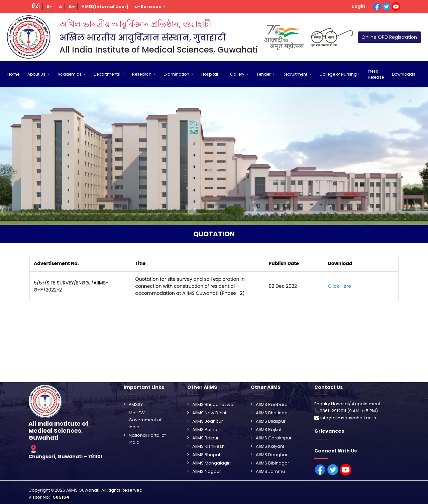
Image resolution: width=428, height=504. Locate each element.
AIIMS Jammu (270, 471)
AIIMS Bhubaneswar (214, 404)
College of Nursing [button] (338, 74)
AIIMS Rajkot (269, 430)
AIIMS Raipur (205, 438)
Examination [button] (177, 74)
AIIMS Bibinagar (273, 463)
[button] (36, 7)
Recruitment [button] (295, 74)
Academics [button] (70, 74)
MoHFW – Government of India (145, 420)
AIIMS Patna (205, 430)
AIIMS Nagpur (207, 471)
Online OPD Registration (389, 37)
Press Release (376, 74)
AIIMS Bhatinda (272, 413)
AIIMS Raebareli (273, 404)
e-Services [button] (148, 7)
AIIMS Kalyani (270, 446)
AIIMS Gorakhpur (274, 438)
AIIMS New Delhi (209, 413)
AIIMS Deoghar (272, 455)
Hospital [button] (210, 74)
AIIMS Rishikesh (208, 446)
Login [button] (359, 6)
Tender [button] (264, 74)
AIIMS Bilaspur (271, 421)
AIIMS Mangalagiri (211, 463)
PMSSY (136, 404)
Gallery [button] (238, 74)
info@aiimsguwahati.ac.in (348, 418)
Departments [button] (107, 74)
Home (13, 74)
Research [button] (142, 74)
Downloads (404, 74)
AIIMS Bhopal (206, 455)
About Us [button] (37, 74)
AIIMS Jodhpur (208, 421)
